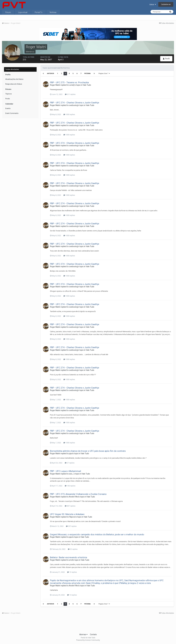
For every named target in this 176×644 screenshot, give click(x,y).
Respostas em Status (14, 84)
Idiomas (83, 634)
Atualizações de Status (14, 79)
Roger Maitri (55, 85)
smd (71, 560)
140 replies (70, 486)
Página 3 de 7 (104, 74)
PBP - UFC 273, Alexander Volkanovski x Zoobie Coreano (78, 494)
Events (8, 108)
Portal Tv (39, 12)
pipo (71, 453)
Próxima (87, 74)
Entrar (153, 4)
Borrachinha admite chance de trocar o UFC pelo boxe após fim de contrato (88, 451)
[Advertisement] (88, 625)
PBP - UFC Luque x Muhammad (65, 471)
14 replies (72, 595)
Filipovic (72, 517)
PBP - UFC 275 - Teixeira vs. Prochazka (69, 82)
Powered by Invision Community (88, 640)
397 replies (71, 526)
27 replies (70, 463)
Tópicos (9, 94)
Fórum (8, 12)
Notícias (53, 12)
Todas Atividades (12, 69)
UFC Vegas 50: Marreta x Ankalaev (67, 514)
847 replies (70, 506)
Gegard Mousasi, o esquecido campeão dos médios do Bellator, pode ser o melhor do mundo (97, 534)
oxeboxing (73, 105)
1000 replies (69, 114)
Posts (8, 99)
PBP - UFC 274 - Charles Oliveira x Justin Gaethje (75, 103)
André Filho (74, 497)
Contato (93, 634)
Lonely (72, 85)
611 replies (70, 94)
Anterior (51, 74)
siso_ (71, 474)
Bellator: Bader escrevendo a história (68, 557)
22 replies (73, 549)
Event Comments (12, 113)
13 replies (72, 572)
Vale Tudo (87, 85)
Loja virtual (23, 12)
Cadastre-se (166, 4)
